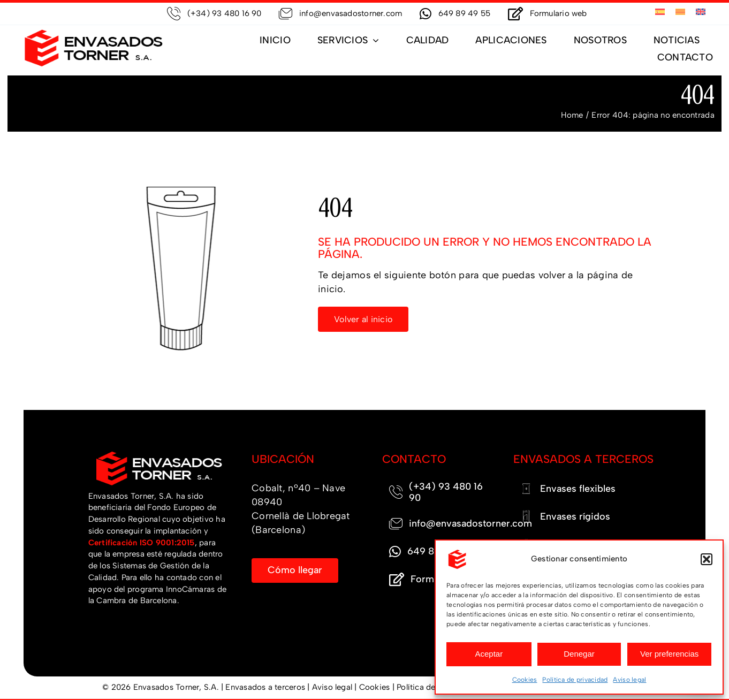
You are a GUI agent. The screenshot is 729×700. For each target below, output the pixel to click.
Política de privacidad (575, 680)
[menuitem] (660, 12)
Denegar (579, 654)
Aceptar (489, 654)
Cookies (525, 680)
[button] (707, 559)
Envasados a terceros (265, 687)
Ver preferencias (669, 654)
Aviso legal (629, 680)
